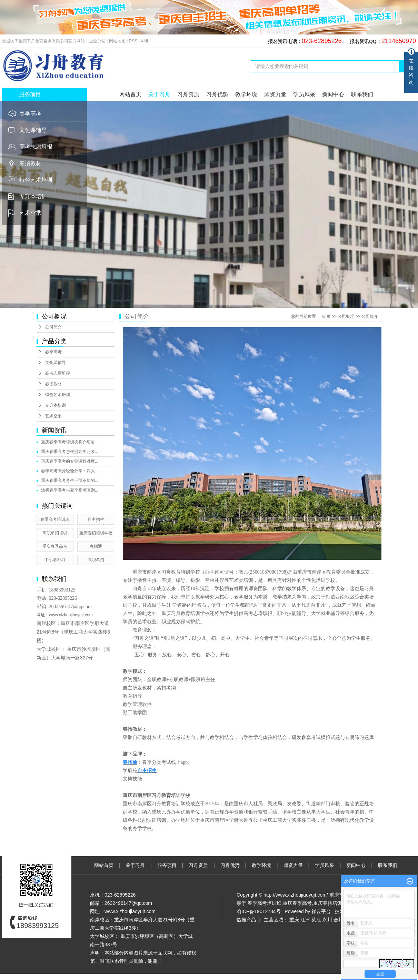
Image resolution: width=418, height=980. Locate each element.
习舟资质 (188, 94)
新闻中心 (333, 94)
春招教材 (30, 163)
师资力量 (275, 94)
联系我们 (362, 94)
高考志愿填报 (36, 147)
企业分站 (97, 41)
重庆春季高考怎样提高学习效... (70, 452)
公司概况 (346, 316)
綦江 (316, 920)
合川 (338, 920)
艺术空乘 (30, 213)
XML (145, 41)
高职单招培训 (55, 533)
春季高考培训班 (55, 519)
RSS (133, 41)
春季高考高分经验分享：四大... (70, 471)
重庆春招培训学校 (96, 533)
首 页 (326, 316)
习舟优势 (217, 94)
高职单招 (96, 560)
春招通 (96, 546)
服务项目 (168, 865)
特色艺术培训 (36, 180)
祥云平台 (321, 911)
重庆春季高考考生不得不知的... (70, 481)
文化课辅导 (33, 130)
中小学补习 (55, 560)
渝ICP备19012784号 (259, 911)
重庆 (294, 920)
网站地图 (118, 41)
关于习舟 (159, 94)
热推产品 (246, 920)
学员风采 (304, 94)
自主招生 (96, 519)
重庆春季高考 (55, 546)
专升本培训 (33, 196)
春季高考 (30, 114)
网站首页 (130, 94)
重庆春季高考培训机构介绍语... (70, 442)
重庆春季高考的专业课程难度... (70, 461)
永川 (327, 920)
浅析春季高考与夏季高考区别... (70, 490)
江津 (305, 920)
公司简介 (53, 327)
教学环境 (246, 94)
